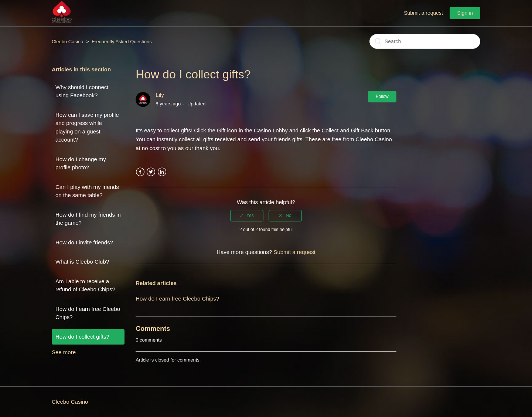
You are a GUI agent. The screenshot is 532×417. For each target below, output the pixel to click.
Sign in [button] (465, 13)
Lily (160, 95)
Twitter (151, 172)
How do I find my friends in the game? (88, 219)
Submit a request (423, 13)
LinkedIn (162, 172)
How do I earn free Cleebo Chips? (88, 313)
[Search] (425, 41)
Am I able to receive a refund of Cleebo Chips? (85, 285)
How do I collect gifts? (82, 337)
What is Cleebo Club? (82, 262)
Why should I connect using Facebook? (82, 91)
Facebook (140, 172)
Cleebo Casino (67, 42)
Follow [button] (382, 96)
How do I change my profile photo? (81, 163)
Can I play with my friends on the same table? (87, 191)
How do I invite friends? (84, 242)
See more (64, 352)
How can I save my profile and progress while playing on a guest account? (87, 127)
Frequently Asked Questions (122, 42)
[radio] (247, 216)
